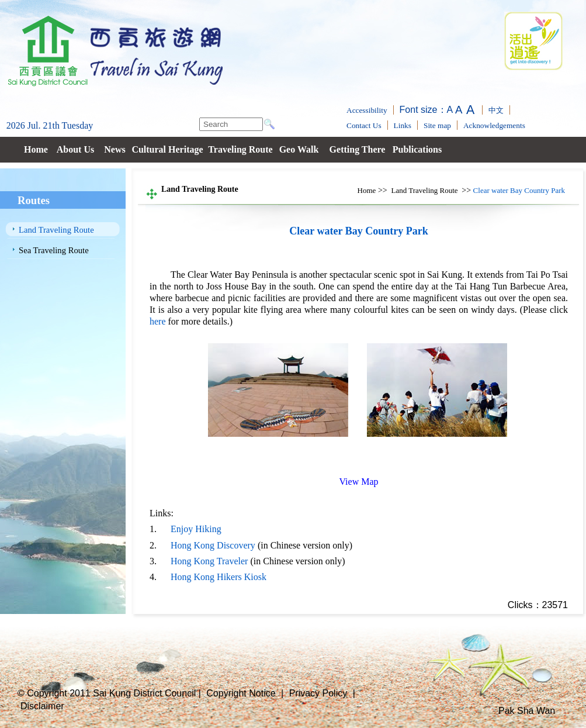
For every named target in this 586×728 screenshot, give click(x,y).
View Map (358, 482)
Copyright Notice (241, 693)
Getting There (358, 149)
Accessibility (367, 110)
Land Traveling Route (56, 230)
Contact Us (364, 125)
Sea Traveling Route (54, 250)
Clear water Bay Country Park (519, 190)
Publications (417, 149)
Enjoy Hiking (196, 529)
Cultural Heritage (167, 149)
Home (36, 149)
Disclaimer (42, 706)
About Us (75, 149)
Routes (34, 200)
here (158, 321)
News (115, 149)
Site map (437, 125)
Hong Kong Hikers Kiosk (219, 577)
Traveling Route (240, 149)
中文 (496, 110)
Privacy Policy (318, 693)
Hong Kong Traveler (209, 561)
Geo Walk (299, 149)
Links (403, 125)
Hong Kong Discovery (213, 545)
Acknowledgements (494, 125)
